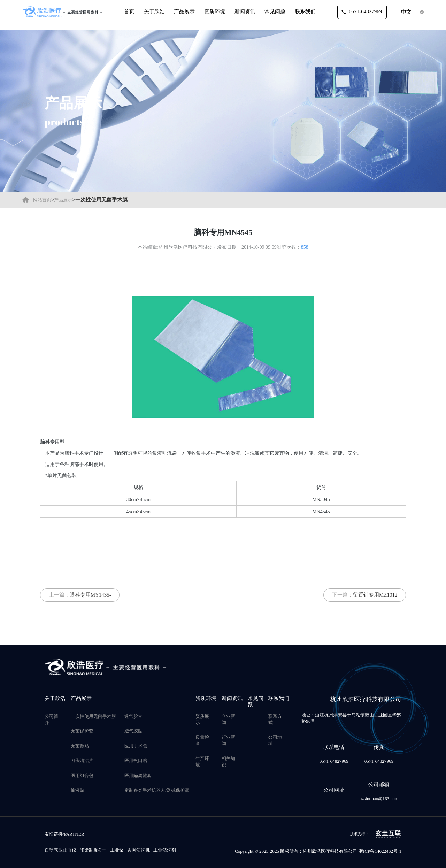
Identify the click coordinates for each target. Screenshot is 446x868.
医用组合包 (82, 775)
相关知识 (228, 762)
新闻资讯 (245, 11)
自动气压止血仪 (60, 850)
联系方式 (275, 719)
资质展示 (202, 719)
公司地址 (275, 740)
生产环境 (202, 762)
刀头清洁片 (82, 761)
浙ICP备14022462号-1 (380, 851)
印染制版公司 (93, 850)
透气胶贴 (133, 731)
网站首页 (42, 200)
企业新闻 (228, 719)
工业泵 (117, 850)
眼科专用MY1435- (90, 595)
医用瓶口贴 (136, 761)
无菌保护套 (82, 731)
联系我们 (305, 11)
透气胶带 (133, 716)
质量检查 (202, 740)
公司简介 (51, 719)
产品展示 (184, 11)
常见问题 (275, 11)
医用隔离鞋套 (138, 775)
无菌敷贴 (80, 746)
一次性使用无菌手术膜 (93, 716)
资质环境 (215, 11)
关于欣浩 (154, 11)
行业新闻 (228, 740)
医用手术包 (136, 746)
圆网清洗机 (139, 850)
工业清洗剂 (165, 850)
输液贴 (78, 790)
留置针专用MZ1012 (375, 595)
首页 (129, 11)
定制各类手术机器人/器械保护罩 (157, 790)
